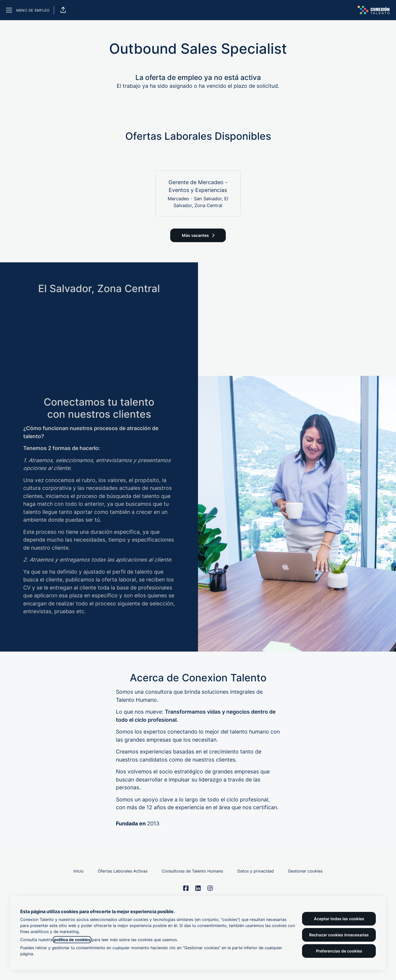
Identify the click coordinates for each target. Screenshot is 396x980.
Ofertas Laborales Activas (123, 871)
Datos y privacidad (256, 871)
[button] (63, 10)
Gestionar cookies (305, 871)
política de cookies (72, 940)
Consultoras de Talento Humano (192, 871)
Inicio (79, 871)
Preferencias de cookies (339, 951)
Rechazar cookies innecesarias (339, 935)
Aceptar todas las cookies (339, 919)
